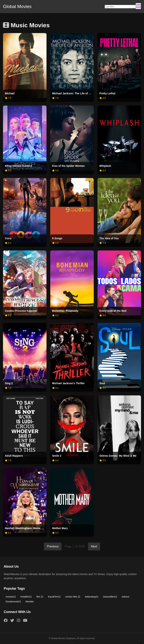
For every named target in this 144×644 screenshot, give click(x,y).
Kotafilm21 (26, 597)
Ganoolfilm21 (110, 597)
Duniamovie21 (13, 602)
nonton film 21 (73, 597)
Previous (53, 546)
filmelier (30, 602)
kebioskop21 (92, 597)
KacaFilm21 (54, 597)
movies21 (11, 597)
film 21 (40, 597)
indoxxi (125, 597)
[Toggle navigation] (138, 6)
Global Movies (17, 6)
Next (94, 546)
